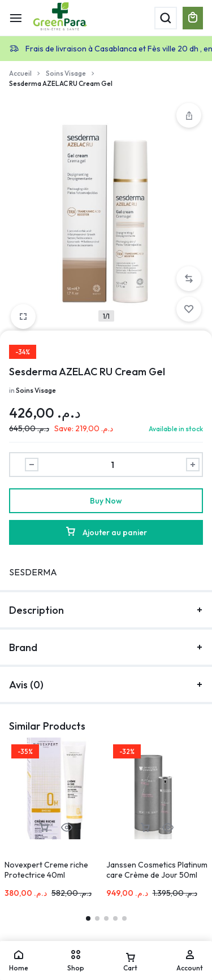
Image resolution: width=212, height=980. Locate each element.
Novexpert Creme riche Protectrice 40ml (46, 870)
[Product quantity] (112, 465)
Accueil (20, 73)
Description (106, 610)
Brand (106, 647)
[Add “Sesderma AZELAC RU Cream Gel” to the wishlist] (189, 309)
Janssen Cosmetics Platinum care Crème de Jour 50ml (157, 870)
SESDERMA (33, 572)
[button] (189, 279)
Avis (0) (106, 685)
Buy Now (106, 501)
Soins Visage (66, 73)
